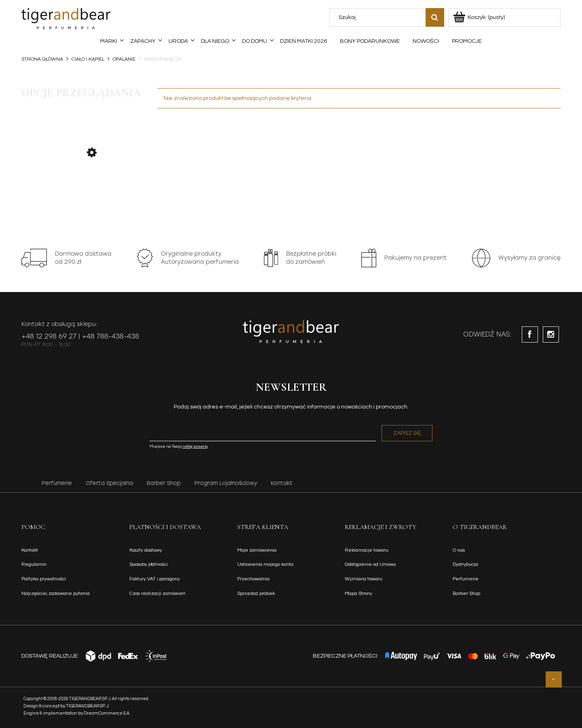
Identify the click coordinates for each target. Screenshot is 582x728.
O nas (459, 550)
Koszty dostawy (146, 550)
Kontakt (282, 483)
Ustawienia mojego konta (265, 564)
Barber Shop (164, 483)
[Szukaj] (435, 17)
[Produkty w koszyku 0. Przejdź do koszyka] (480, 17)
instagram (551, 334)
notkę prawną (195, 447)
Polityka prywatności (44, 579)
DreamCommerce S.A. (107, 713)
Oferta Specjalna (109, 483)
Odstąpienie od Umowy (370, 564)
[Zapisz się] (407, 433)
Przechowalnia (253, 579)
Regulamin (34, 564)
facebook (530, 334)
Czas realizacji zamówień (157, 594)
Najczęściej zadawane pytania (56, 594)
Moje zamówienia (257, 550)
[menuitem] (109, 41)
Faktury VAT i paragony (155, 579)
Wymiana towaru (364, 579)
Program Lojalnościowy (226, 483)
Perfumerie (57, 483)
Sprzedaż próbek (256, 594)
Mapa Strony (358, 594)
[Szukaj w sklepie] (379, 17)
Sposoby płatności (149, 564)
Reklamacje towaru (367, 550)
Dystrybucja (465, 564)
